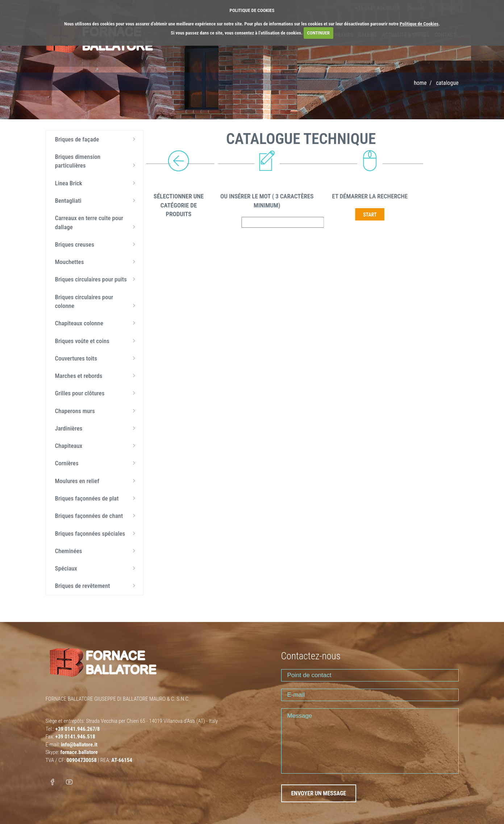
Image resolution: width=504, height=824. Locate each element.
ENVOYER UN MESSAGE (319, 793)
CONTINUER (318, 33)
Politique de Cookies (419, 24)
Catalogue (447, 83)
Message (370, 741)
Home (420, 83)
